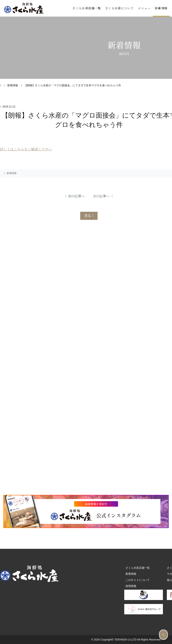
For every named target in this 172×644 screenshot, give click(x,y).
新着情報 (161, 8)
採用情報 (131, 586)
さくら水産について (120, 8)
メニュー (144, 8)
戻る (89, 216)
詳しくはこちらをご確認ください (26, 149)
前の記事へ (75, 196)
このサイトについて (138, 580)
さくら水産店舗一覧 (87, 8)
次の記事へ (103, 196)
